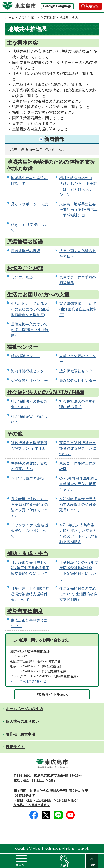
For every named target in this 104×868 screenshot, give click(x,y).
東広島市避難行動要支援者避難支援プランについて (78, 448)
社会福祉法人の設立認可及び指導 (46, 392)
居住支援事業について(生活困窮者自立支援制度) (30, 330)
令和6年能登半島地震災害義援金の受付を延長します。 (79, 484)
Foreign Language (57, 6)
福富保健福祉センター (29, 381)
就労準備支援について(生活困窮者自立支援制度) (78, 309)
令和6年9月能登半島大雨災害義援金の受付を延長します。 (78, 504)
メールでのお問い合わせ (28, 681)
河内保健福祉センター (29, 371)
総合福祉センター (26, 356)
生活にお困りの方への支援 (38, 295)
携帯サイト (15, 747)
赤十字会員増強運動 (27, 478)
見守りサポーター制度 (29, 204)
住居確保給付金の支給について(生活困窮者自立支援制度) (78, 594)
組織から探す (28, 18)
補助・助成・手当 (27, 553)
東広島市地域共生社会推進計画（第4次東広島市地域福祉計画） (79, 210)
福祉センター (23, 347)
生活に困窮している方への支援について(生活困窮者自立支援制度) (30, 309)
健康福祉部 (48, 18)
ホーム (10, 18)
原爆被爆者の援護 (26, 251)
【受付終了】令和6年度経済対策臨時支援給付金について (30, 594)
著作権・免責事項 (20, 734)
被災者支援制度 (25, 611)
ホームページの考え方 (25, 709)
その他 (15, 434)
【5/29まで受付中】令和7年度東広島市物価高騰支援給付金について (30, 568)
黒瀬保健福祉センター (78, 381)
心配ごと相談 (22, 277)
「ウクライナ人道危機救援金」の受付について (29, 531)
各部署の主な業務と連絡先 (31, 805)
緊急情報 (92, 6)
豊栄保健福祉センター (78, 371)
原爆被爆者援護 (25, 242)
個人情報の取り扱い (22, 721)
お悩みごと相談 (25, 268)
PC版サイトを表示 (52, 694)
